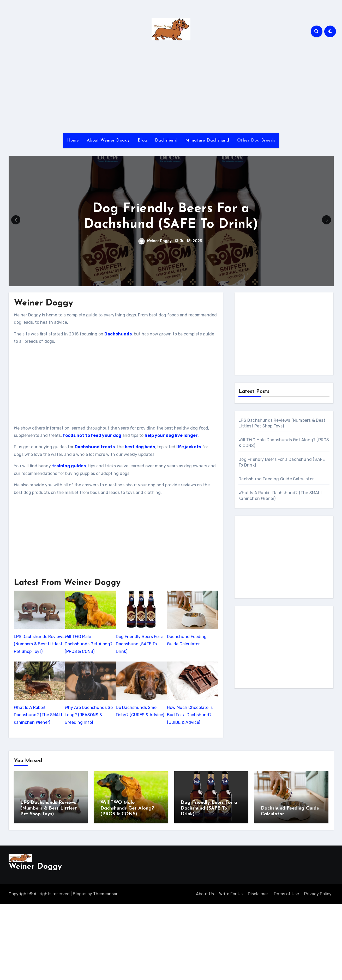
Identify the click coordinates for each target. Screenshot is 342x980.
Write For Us (231, 893)
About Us (205, 893)
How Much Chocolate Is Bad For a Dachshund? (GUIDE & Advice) (190, 715)
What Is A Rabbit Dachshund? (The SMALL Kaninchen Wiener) (39, 715)
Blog (142, 140)
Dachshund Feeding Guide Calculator (187, 640)
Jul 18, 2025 (190, 241)
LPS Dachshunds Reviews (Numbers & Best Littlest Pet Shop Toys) (39, 644)
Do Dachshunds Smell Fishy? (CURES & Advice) (140, 711)
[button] (326, 220)
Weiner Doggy (155, 241)
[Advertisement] (171, 89)
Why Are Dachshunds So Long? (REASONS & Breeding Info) (89, 715)
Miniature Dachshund (207, 140)
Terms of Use (286, 893)
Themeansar (105, 893)
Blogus (80, 893)
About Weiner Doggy (108, 140)
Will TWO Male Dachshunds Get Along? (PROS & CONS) (89, 644)
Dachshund (166, 140)
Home (73, 140)
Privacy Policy (318, 893)
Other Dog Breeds (256, 140)
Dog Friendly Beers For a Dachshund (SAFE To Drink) (140, 644)
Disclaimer (258, 893)
